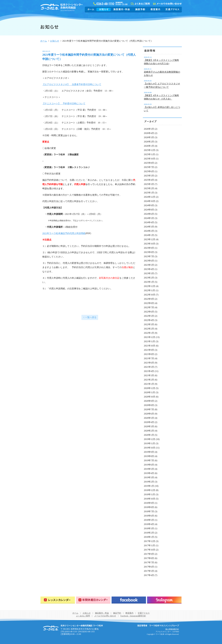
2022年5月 (149, 316)
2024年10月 (150, 201)
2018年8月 (149, 507)
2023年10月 (150, 244)
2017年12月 (150, 541)
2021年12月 (150, 337)
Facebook (129, 600)
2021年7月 (149, 358)
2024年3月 (149, 227)
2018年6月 (149, 516)
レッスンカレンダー (58, 600)
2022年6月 (149, 312)
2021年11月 (149, 341)
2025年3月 (149, 184)
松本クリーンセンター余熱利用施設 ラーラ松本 (51, 628)
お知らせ (104, 9)
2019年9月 (149, 452)
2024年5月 (149, 218)
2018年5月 (149, 520)
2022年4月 (149, 320)
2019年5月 (149, 469)
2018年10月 (150, 499)
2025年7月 (149, 167)
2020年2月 (149, 431)
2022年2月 (149, 329)
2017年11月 (149, 545)
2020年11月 (149, 392)
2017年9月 (149, 554)
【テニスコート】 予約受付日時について (64, 104)
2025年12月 (150, 150)
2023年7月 (149, 256)
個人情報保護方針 (172, 629)
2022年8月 (149, 303)
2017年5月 (149, 571)
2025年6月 (149, 171)
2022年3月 (149, 324)
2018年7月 (149, 511)
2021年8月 (149, 354)
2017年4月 (149, 575)
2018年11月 (149, 494)
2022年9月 (149, 299)
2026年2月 (149, 142)
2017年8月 (149, 558)
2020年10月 (150, 397)
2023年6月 (149, 261)
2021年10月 (150, 346)
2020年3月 (149, 426)
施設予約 (140, 9)
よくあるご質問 (83, 616)
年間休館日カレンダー (93, 600)
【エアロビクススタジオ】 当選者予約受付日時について (72, 84)
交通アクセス (172, 9)
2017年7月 (149, 562)
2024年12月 (150, 197)
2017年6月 (149, 567)
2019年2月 (149, 482)
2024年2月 (149, 231)
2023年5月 (149, 265)
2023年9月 (149, 248)
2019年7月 (149, 460)
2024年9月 (149, 205)
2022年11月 (149, 290)
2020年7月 (149, 409)
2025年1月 (149, 193)
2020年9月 (149, 401)
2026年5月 (149, 129)
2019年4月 (149, 473)
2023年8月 (149, 252)
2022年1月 (149, 333)
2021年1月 (149, 384)
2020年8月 (149, 405)
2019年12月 (150, 439)
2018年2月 (149, 533)
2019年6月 (149, 465)
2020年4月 (149, 422)
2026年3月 (149, 137)
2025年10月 (150, 159)
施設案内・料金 (122, 9)
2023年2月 (149, 278)
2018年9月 (149, 503)
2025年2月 (149, 188)
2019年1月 (149, 486)
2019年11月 (149, 443)
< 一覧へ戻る (90, 317)
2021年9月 (149, 350)
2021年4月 (149, 371)
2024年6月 (149, 214)
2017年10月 (150, 550)
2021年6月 (149, 363)
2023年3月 (149, 273)
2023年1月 (149, 282)
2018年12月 (150, 490)
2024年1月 (149, 235)
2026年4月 (149, 133)
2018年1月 (149, 537)
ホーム (91, 9)
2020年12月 (150, 388)
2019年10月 (150, 448)
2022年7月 (149, 307)
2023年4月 (149, 269)
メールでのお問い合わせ (105, 616)
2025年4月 (149, 180)
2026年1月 (149, 146)
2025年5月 (149, 176)
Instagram (164, 600)
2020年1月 (149, 435)
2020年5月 (149, 418)
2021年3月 (149, 375)
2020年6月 (149, 414)
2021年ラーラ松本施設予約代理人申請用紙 (64, 233)
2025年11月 (149, 154)
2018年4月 (149, 524)
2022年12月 (150, 286)
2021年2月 (149, 380)
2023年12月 (150, 239)
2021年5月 (149, 367)
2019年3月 (149, 477)
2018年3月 (149, 528)
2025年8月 (149, 163)
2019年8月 (149, 456)
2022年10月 (150, 295)
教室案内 (155, 9)
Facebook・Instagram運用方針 (133, 616)
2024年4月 (149, 222)
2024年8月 (149, 210)
